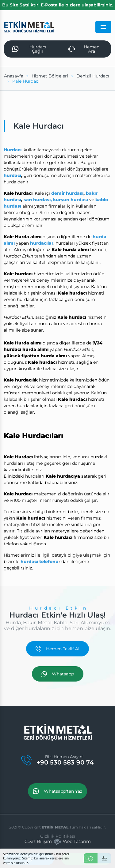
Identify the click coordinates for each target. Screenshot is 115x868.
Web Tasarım (77, 841)
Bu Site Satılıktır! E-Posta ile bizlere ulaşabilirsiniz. (57, 5)
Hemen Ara (84, 49)
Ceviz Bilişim (38, 841)
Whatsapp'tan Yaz (57, 791)
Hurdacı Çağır (29, 49)
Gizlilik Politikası (58, 836)
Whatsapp (58, 674)
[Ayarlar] (104, 858)
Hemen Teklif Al (57, 649)
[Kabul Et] (91, 858)
